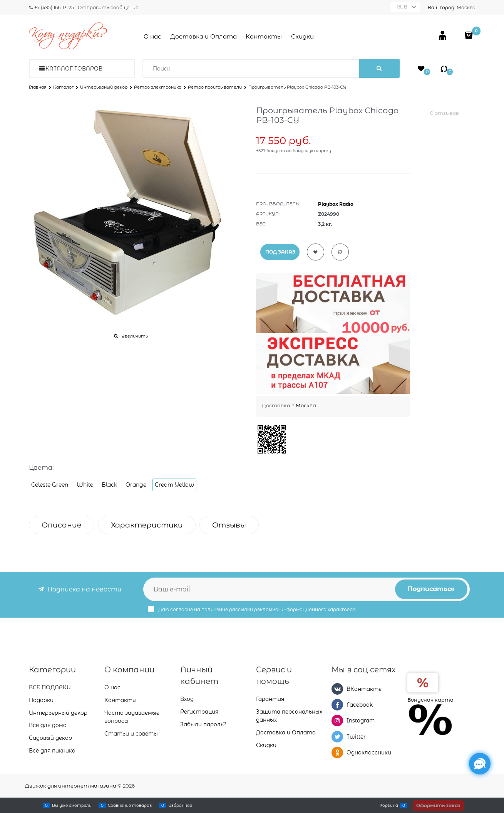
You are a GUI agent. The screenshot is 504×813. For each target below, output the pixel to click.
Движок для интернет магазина (71, 786)
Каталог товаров (74, 69)
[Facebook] (337, 705)
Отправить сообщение (108, 8)
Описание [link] (62, 525)
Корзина (389, 805)
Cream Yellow (174, 485)
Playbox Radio (336, 204)
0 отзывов (445, 113)
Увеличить (135, 336)
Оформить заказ (438, 805)
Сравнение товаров (130, 805)
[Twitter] (337, 737)
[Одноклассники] (337, 753)
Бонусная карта (430, 700)
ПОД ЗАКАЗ (280, 252)
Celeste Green (50, 485)
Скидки (302, 36)
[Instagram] (337, 721)
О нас (152, 36)
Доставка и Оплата (203, 36)
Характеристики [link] (147, 525)
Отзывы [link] (229, 525)
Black (109, 485)
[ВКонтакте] (337, 689)
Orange (136, 485)
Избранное (180, 805)
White (85, 485)
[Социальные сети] (480, 764)
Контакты (264, 36)
